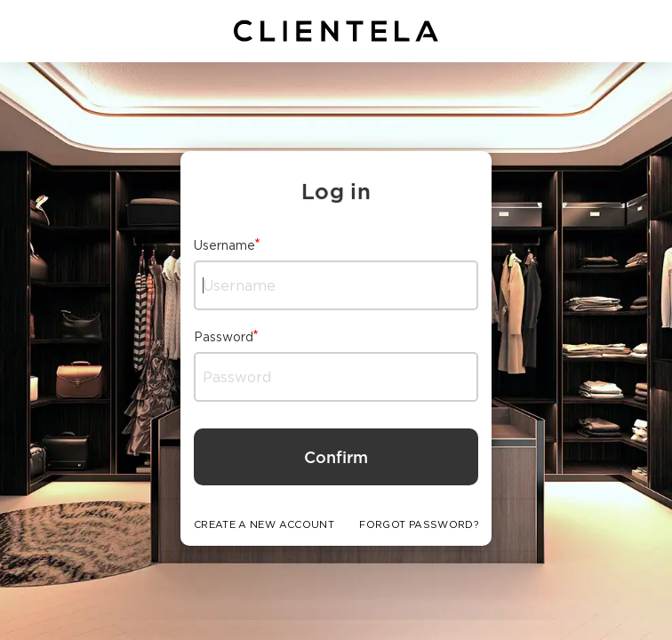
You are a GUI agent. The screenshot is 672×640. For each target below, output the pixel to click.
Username (224, 245)
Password (224, 336)
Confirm (336, 457)
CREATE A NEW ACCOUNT (264, 524)
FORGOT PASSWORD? (419, 524)
